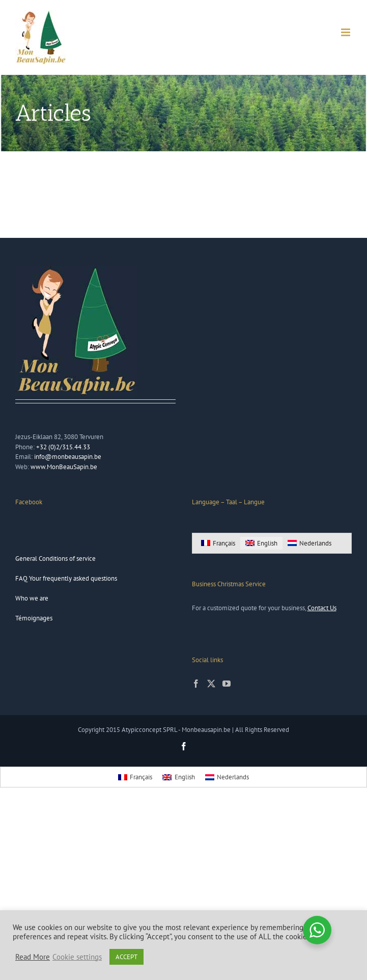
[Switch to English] (261, 543)
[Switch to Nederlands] (309, 543)
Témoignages (34, 618)
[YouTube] (227, 684)
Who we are (32, 598)
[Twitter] (211, 684)
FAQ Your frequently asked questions (66, 578)
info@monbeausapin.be (68, 457)
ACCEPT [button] (126, 957)
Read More (33, 957)
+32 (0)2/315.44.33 (63, 447)
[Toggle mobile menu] (346, 32)
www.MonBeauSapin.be (64, 467)
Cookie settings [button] (77, 957)
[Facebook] (196, 684)
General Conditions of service (55, 559)
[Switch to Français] (218, 543)
